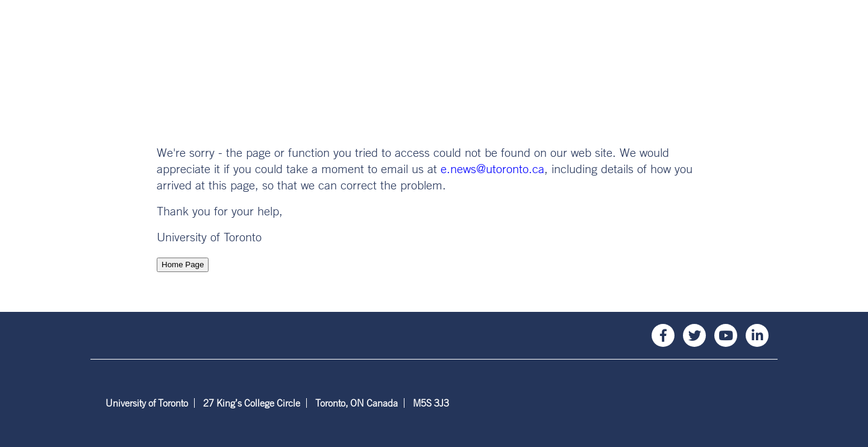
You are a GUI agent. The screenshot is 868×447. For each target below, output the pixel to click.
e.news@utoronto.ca (492, 169)
